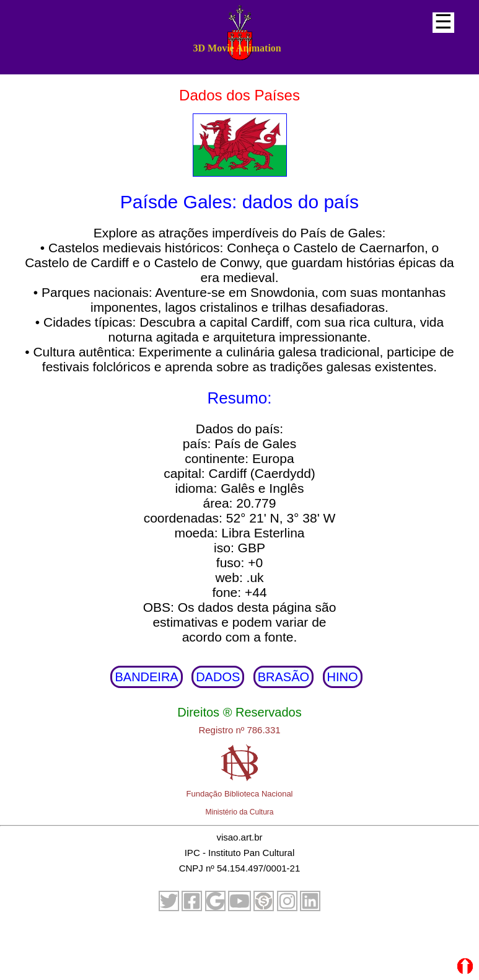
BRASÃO (283, 677)
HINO (343, 677)
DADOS (218, 677)
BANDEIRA (146, 677)
